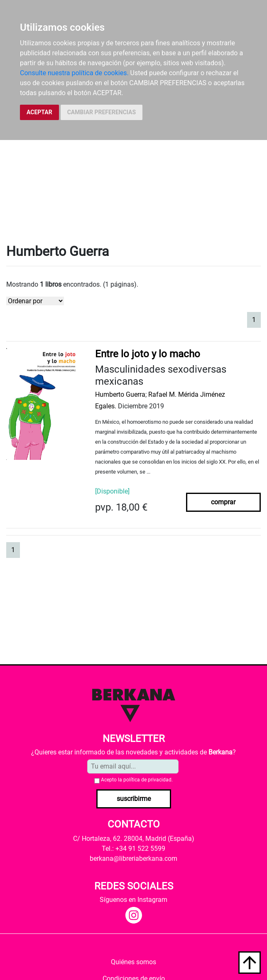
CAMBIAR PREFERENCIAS (102, 112)
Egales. (106, 406)
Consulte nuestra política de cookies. (74, 73)
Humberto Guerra (120, 394)
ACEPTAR (39, 112)
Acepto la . (137, 780)
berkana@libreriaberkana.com (133, 858)
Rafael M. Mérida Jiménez (187, 394)
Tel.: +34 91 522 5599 (133, 849)
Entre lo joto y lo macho (148, 354)
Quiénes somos (133, 962)
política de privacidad (147, 780)
